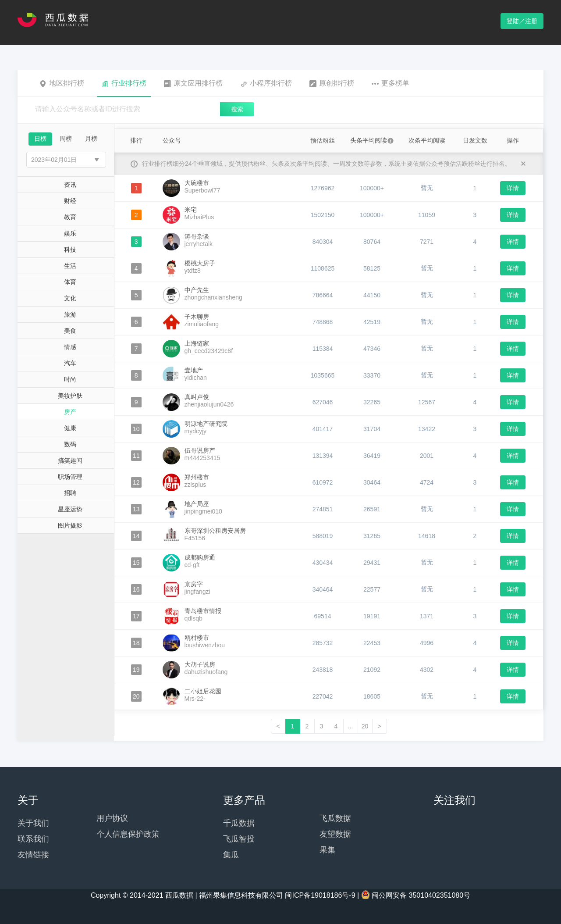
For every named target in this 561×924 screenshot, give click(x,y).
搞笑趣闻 (70, 460)
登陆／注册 (522, 21)
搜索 (237, 109)
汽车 (70, 363)
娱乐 (70, 233)
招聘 (70, 493)
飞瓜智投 (239, 839)
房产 (70, 412)
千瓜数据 (239, 823)
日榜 (40, 139)
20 (365, 726)
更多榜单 (391, 83)
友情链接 (33, 855)
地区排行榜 (62, 83)
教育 (70, 217)
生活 (70, 266)
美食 (70, 331)
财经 (70, 201)
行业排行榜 (124, 83)
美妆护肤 (70, 396)
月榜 (91, 139)
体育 (70, 282)
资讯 (70, 185)
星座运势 (70, 509)
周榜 (66, 139)
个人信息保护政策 (128, 834)
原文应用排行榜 (193, 83)
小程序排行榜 (266, 83)
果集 (327, 850)
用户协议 (112, 818)
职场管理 (70, 477)
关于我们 (33, 823)
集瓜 (231, 855)
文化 (70, 298)
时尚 (70, 379)
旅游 (70, 314)
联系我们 (33, 839)
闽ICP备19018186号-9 (320, 895)
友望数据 (335, 834)
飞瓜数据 (335, 818)
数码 (70, 444)
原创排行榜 (332, 83)
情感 (70, 347)
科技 (70, 250)
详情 (513, 188)
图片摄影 (70, 525)
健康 (70, 428)
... (351, 726)
